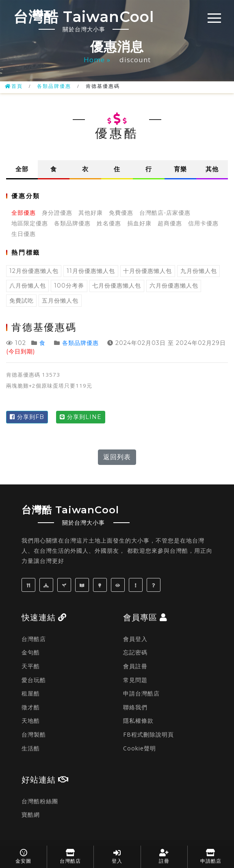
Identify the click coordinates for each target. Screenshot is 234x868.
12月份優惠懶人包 (34, 271)
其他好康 (91, 213)
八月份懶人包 (28, 286)
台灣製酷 (34, 734)
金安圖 (23, 856)
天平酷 (31, 666)
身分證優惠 (57, 213)
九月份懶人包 (199, 271)
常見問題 (135, 680)
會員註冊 (135, 666)
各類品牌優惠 (54, 86)
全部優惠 (24, 213)
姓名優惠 (109, 223)
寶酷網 (31, 815)
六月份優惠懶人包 (174, 286)
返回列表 (117, 457)
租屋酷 (31, 693)
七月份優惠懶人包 (117, 286)
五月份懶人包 (60, 301)
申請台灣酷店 (141, 693)
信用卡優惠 (203, 223)
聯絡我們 (135, 707)
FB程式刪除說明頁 (148, 734)
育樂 (180, 169)
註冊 (164, 856)
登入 (117, 856)
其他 (212, 169)
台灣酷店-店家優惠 (165, 213)
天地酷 (31, 721)
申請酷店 (211, 856)
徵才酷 (31, 707)
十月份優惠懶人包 (147, 271)
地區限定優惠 (30, 223)
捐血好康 (139, 223)
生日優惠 (24, 234)
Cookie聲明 (140, 748)
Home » (98, 60)
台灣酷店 (34, 639)
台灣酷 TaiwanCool (84, 20)
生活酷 (31, 748)
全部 (22, 169)
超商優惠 (170, 223)
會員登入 (135, 639)
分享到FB (27, 417)
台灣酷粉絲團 (40, 801)
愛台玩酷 (34, 680)
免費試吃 (22, 301)
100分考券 (69, 286)
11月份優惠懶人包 (91, 271)
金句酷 (31, 652)
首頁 (14, 86)
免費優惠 (121, 213)
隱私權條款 (138, 721)
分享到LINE (81, 417)
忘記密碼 (135, 652)
